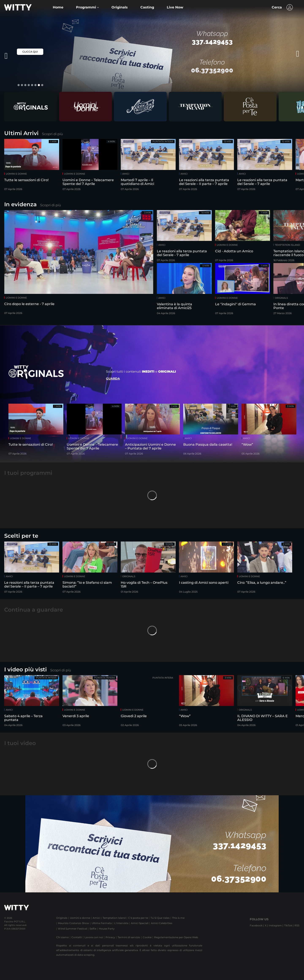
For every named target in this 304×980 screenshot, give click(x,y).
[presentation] (288, 54)
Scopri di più (52, 134)
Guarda (113, 379)
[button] (87, 7)
